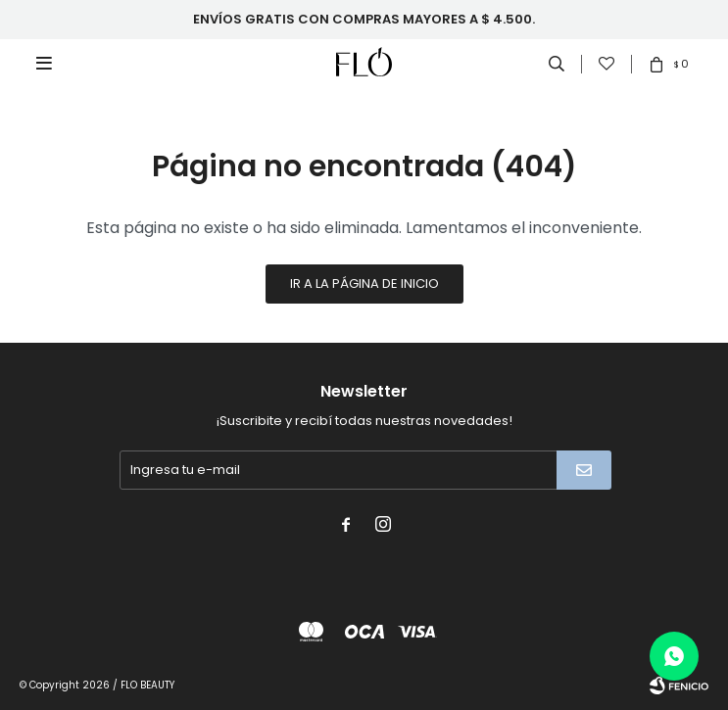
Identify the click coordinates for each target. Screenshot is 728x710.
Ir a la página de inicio (364, 284)
